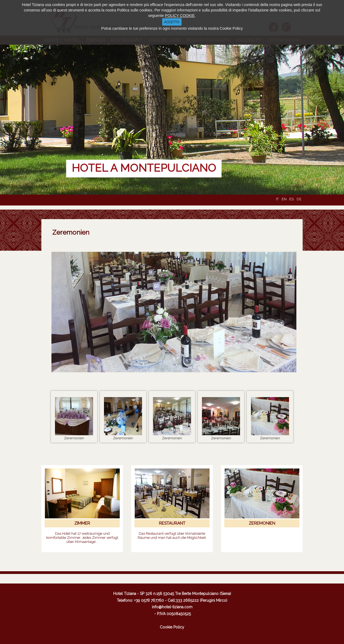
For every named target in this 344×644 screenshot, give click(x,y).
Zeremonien (71, 232)
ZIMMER (82, 523)
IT (278, 199)
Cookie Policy (172, 627)
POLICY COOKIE (180, 16)
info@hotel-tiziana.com (172, 607)
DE (299, 199)
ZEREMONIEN (262, 523)
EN (285, 199)
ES (292, 199)
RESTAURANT (172, 523)
